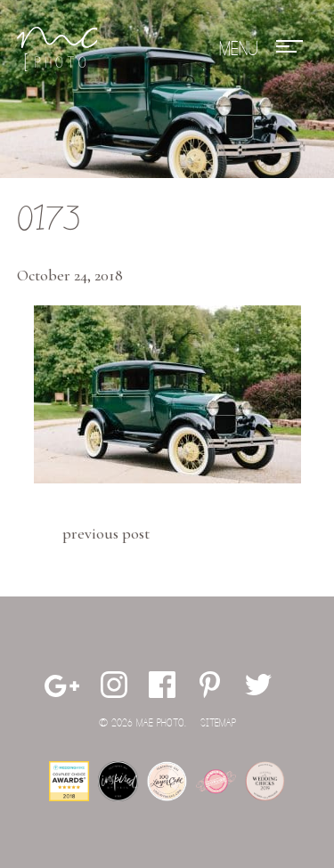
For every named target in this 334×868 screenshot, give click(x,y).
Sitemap (218, 723)
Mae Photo (57, 49)
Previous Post (106, 533)
